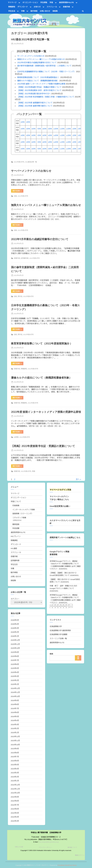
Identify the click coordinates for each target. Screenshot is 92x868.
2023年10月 (15, 745)
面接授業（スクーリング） (23, 514)
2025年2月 (15, 680)
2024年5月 (15, 716)
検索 (51, 654)
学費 (23, 11)
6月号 (34, 129)
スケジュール (52, 7)
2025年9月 (15, 652)
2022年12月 (15, 785)
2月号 (80, 129)
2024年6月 (15, 712)
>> (71, 606)
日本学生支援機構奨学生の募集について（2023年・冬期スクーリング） (47, 72)
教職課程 (12, 7)
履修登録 (16, 524)
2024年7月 (15, 708)
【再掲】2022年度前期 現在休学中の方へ (34, 94)
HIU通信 (14, 548)
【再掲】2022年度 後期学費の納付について (35, 106)
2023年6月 (15, 761)
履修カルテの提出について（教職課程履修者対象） (38, 81)
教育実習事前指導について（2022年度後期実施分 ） (39, 77)
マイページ (12, 2)
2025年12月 (15, 640)
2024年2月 (15, 728)
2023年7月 (15, 757)
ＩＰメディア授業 (19, 518)
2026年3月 (15, 628)
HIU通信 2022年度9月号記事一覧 (30, 39)
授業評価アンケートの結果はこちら (65, 537)
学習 (51, 2)
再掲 (34, 471)
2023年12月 (15, 736)
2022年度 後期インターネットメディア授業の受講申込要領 (41, 84)
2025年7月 (15, 660)
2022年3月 (15, 821)
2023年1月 (15, 781)
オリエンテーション (30, 2)
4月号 (23, 122)
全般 (15, 196)
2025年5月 (15, 668)
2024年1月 (15, 733)
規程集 (55, 11)
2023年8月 (15, 753)
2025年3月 (15, 676)
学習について (16, 501)
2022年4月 (15, 817)
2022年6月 (15, 809)
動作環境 (34, 11)
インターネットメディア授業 (24, 510)
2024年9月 (15, 700)
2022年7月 (15, 805)
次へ (78, 479)
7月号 (39, 129)
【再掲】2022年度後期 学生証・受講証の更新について (40, 87)
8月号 (44, 129)
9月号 (50, 129)
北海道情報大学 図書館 (58, 634)
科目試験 (16, 528)
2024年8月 (15, 704)
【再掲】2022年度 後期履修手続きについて (35, 103)
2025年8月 (15, 656)
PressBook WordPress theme (67, 865)
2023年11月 (15, 741)
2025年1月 (15, 684)
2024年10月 (15, 696)
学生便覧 (44, 2)
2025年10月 (15, 648)
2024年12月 (15, 688)
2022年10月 (15, 793)
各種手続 (66, 7)
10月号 (56, 129)
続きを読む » (18, 191)
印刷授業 (16, 506)
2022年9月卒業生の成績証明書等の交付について (37, 63)
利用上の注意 (19, 847)
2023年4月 (15, 769)
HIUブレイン (16, 536)
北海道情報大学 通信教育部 (60, 630)
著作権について (72, 847)
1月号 (74, 129)
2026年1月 (15, 636)
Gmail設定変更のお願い (60, 506)
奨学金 (20, 296)
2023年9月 (15, 749)
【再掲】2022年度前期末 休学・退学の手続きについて (40, 90)
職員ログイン (80, 855)
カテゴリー (15, 599)
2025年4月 (15, 672)
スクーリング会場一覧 (58, 638)
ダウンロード (23, 7)
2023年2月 (15, 777)
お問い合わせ (45, 11)
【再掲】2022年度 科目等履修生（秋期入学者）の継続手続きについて (46, 97)
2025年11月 (15, 644)
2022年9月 (15, 797)
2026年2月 (15, 632)
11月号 (62, 129)
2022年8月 (15, 801)
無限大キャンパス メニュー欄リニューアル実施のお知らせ (41, 59)
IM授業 (16, 437)
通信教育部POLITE (66, 2)
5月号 (28, 122)
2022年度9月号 (19, 162)
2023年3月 (15, 773)
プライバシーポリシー (45, 847)
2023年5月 (15, 765)
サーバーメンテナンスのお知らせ (31, 56)
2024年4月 (15, 720)
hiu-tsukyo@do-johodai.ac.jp (49, 842)
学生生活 (12, 11)
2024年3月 (15, 725)
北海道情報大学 (56, 626)
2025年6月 (15, 664)
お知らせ (37, 7)
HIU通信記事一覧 (31, 162)
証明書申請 (25, 258)
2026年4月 (15, 624)
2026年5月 (15, 620)
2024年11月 (15, 692)
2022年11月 (15, 789)
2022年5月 (15, 813)
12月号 (68, 129)
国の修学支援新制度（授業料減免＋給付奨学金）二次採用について (44, 66)
